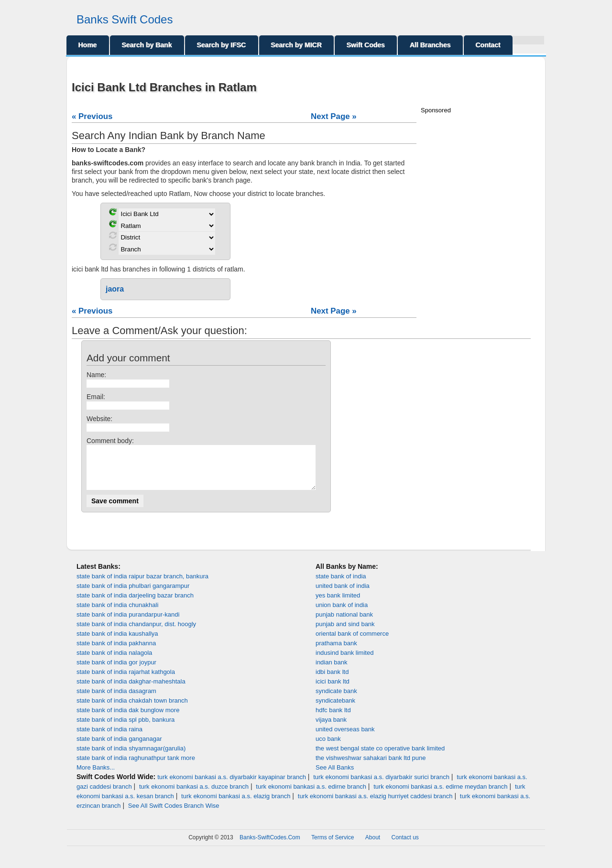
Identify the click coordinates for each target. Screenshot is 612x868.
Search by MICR (297, 45)
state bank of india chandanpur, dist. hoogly (136, 633)
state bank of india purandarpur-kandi (128, 623)
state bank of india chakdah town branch (132, 709)
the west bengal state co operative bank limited (380, 757)
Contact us (405, 846)
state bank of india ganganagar (119, 747)
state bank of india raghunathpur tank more (136, 766)
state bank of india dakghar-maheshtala (131, 690)
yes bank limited (338, 604)
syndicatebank (335, 709)
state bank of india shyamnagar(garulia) (131, 757)
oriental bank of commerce (352, 642)
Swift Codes (366, 45)
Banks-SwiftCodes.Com (270, 846)
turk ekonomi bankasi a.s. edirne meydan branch (440, 795)
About (373, 846)
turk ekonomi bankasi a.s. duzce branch (194, 795)
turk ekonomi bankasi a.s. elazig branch (236, 805)
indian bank (332, 671)
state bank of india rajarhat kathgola (126, 680)
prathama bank (336, 652)
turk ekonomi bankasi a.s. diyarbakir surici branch (381, 786)
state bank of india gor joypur (116, 671)
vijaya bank (331, 728)
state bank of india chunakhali (117, 613)
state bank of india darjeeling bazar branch (135, 604)
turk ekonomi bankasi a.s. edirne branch (311, 795)
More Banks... (96, 776)
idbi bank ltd (332, 680)
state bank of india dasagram (116, 700)
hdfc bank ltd (333, 719)
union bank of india (342, 613)
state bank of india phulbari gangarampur (133, 594)
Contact (488, 45)
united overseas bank (345, 738)
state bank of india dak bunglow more (128, 719)
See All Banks (335, 776)
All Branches (430, 45)
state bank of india (341, 585)
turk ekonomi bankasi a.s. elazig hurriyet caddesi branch (375, 805)
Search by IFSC (222, 45)
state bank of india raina (109, 738)
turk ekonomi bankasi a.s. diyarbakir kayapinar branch (232, 786)
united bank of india (343, 594)
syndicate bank (336, 700)
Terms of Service (333, 846)
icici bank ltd (333, 690)
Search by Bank (147, 45)
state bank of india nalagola (114, 661)
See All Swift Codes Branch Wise (174, 814)
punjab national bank (344, 623)
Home (88, 45)
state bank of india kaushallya (117, 642)
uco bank (328, 747)
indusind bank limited (344, 661)
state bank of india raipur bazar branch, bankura (142, 585)
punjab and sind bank (345, 633)
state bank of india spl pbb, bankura (126, 728)
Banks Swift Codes (125, 19)
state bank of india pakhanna (116, 652)
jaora (115, 289)
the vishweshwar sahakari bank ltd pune (371, 766)
